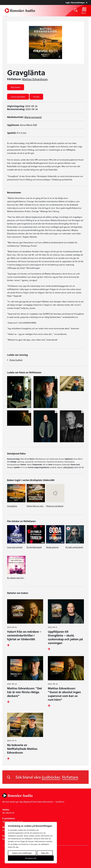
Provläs (36, 97)
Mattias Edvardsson (35, 79)
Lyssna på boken (18, 97)
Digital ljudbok (16, 360)
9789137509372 (68, 467)
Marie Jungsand (33, 117)
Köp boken (16, 87)
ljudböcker (51, 777)
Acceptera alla (31, 858)
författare (70, 777)
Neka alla (45, 853)
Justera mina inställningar (22, 853)
